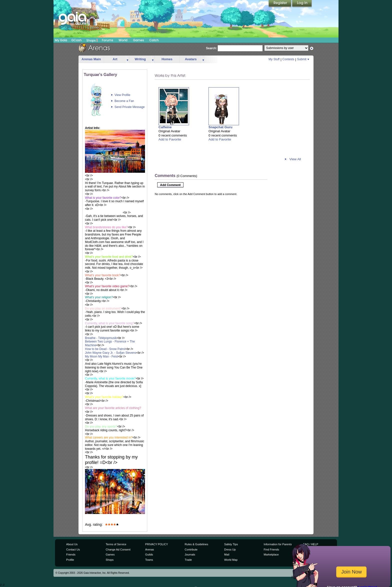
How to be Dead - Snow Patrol (105, 349)
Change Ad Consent (118, 549)
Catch (154, 40)
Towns (149, 560)
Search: (211, 48)
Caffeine (165, 127)
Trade (188, 560)
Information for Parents (278, 544)
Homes (167, 59)
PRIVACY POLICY (157, 544)
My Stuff (274, 59)
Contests (288, 59)
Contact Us (73, 549)
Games (138, 40)
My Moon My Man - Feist (101, 356)
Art (115, 59)
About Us (72, 544)
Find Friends (271, 549)
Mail (227, 554)
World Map (231, 560)
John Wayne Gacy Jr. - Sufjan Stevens (111, 353)
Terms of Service (116, 544)
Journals (190, 554)
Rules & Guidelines (196, 544)
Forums (107, 40)
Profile (70, 560)
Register (280, 4)
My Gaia (61, 40)
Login (302, 4)
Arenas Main (91, 59)
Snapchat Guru (220, 127)
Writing (140, 59)
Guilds (149, 554)
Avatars (191, 59)
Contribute (191, 549)
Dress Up (230, 549)
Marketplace (271, 554)
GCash (77, 40)
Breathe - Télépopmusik (101, 338)
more (127, 59)
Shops (92, 40)
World (123, 40)
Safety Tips (231, 544)
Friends (71, 554)
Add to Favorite (170, 139)
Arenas (150, 549)
